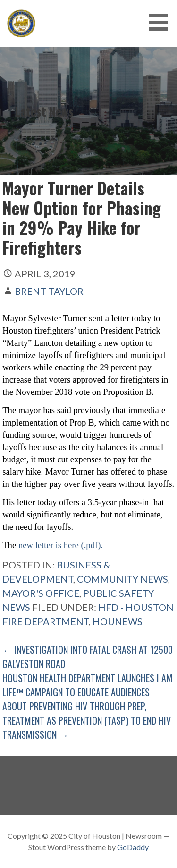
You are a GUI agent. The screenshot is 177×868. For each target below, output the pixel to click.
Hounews (118, 621)
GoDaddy (133, 847)
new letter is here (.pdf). (59, 545)
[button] (162, 22)
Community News (122, 579)
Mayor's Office (41, 593)
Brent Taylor (49, 291)
